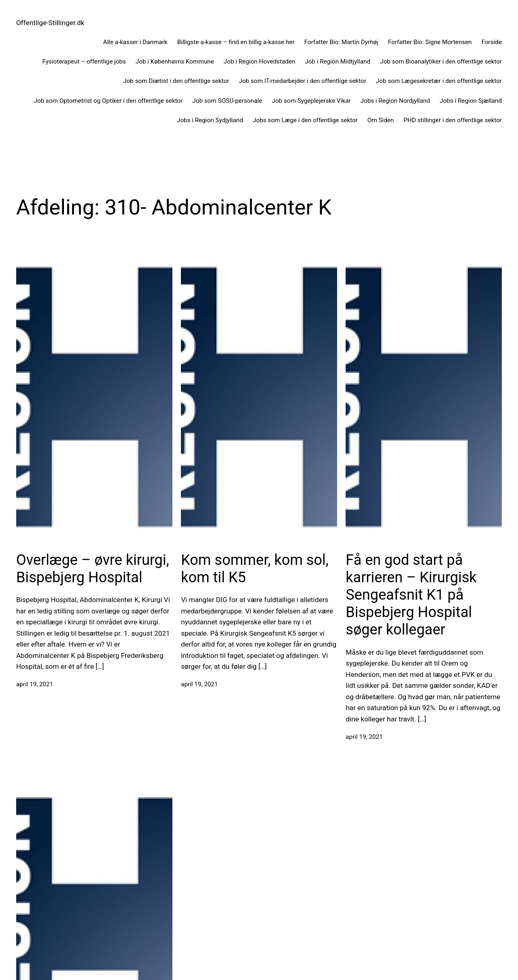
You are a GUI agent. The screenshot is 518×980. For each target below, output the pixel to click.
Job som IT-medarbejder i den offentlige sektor (303, 81)
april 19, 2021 (35, 684)
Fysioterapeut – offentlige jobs (84, 62)
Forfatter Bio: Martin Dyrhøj (341, 42)
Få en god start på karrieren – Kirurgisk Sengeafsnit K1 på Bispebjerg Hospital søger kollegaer (411, 595)
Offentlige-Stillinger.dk (50, 23)
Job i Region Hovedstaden (260, 62)
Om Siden (381, 120)
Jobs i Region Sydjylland (210, 120)
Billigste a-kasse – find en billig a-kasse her (236, 42)
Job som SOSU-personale (227, 101)
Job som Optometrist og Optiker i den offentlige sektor (108, 101)
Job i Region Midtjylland (338, 62)
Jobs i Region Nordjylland (395, 101)
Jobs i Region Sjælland (471, 101)
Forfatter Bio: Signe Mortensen (430, 42)
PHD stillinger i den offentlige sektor (453, 120)
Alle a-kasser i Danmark (135, 42)
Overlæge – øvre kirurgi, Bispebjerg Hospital (93, 569)
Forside (492, 42)
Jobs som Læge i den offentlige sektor (305, 120)
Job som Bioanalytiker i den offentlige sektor (441, 62)
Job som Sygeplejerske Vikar (311, 101)
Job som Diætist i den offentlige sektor (176, 81)
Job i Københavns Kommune (175, 62)
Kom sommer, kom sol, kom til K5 (255, 569)
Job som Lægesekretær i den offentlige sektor (439, 81)
